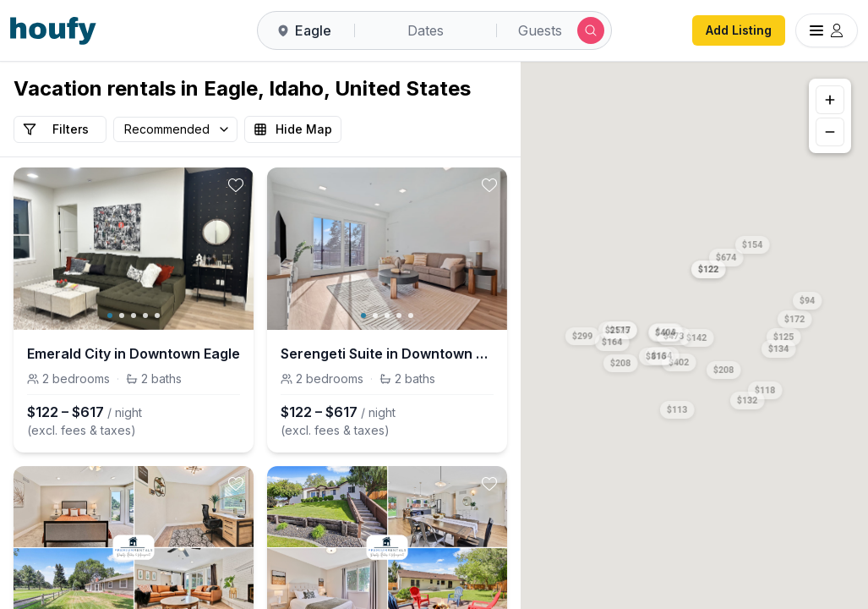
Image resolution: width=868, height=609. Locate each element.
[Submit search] (591, 30)
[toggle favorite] (236, 185)
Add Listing (739, 30)
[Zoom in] (830, 100)
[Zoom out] (830, 132)
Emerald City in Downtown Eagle (134, 354)
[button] (708, 266)
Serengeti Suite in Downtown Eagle (387, 354)
